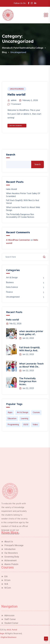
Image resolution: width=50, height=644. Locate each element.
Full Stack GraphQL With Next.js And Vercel (23, 202)
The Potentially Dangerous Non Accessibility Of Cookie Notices (20, 216)
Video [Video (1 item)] (35, 425)
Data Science (12, 287)
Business (10, 283)
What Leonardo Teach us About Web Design (23, 209)
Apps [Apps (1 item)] (10, 413)
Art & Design (12, 278)
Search (11, 155)
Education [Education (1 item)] (12, 419)
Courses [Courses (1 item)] (36, 413)
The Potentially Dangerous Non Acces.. (28, 381)
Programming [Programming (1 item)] (13, 425)
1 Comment (16, 104)
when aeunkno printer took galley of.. (31, 333)
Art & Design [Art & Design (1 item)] (23, 413)
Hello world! (17, 94)
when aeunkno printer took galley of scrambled (23, 195)
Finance (9, 292)
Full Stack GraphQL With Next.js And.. (30, 349)
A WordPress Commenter (18, 240)
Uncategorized (17, 89)
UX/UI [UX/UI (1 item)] (26, 425)
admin (14, 100)
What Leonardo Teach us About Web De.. (31, 365)
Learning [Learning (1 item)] (25, 419)
